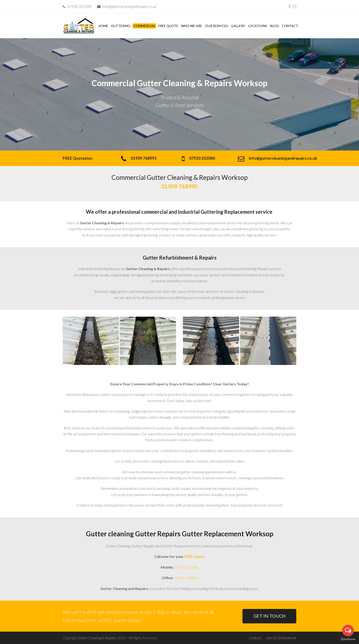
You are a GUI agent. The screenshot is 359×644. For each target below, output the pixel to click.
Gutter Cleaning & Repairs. (97, 638)
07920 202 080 (80, 6)
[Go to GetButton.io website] (348, 639)
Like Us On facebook (281, 638)
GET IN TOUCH (269, 616)
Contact (255, 638)
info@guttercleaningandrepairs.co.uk (130, 6)
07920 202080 (186, 567)
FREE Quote (194, 556)
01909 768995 (186, 578)
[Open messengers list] (348, 630)
